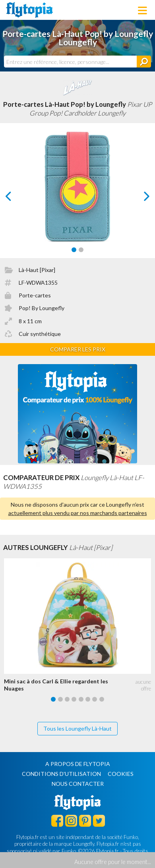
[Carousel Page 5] (81, 699)
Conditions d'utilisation (61, 774)
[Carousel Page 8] (102, 699)
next (138, 198)
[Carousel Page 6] (88, 699)
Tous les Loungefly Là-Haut (77, 728)
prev (17, 198)
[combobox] (70, 62)
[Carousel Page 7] (95, 699)
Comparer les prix (78, 349)
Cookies (121, 774)
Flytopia (29, 10)
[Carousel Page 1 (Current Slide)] (74, 250)
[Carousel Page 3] (67, 699)
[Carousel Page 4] (74, 699)
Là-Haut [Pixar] (37, 270)
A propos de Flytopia (78, 764)
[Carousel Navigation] (77, 196)
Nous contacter (78, 784)
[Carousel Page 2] (81, 250)
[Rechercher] (144, 62)
